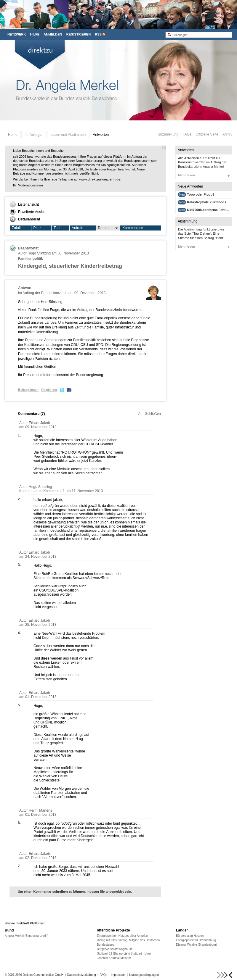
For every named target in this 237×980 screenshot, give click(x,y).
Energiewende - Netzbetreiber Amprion (122, 936)
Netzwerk (17, 34)
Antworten (101, 135)
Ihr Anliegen (34, 135)
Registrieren (79, 34)
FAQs (187, 134)
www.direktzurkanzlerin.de (100, 179)
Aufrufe (77, 228)
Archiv (227, 134)
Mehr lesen (204, 175)
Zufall (16, 228)
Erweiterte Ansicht (28, 212)
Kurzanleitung (168, 134)
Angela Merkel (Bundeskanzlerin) (27, 936)
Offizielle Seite (207, 134)
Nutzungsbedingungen (144, 975)
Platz (37, 228)
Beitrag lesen (28, 390)
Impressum (118, 975)
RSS (98, 34)
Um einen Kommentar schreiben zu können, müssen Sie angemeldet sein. (75, 892)
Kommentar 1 (54, 491)
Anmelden (53, 34)
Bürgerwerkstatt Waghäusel (115, 949)
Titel (57, 228)
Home (13, 135)
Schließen (149, 414)
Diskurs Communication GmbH (43, 975)
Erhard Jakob (39, 423)
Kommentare (133, 228)
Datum (108, 228)
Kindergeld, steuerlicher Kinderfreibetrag (70, 266)
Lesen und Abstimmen (68, 135)
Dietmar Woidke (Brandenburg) (196, 945)
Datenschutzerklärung (82, 975)
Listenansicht (24, 204)
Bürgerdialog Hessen (190, 936)
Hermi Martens (40, 810)
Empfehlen (49, 390)
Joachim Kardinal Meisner (114, 958)
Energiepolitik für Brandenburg (196, 940)
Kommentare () (31, 414)
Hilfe (35, 34)
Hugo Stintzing (39, 253)
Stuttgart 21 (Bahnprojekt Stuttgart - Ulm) (124, 954)
